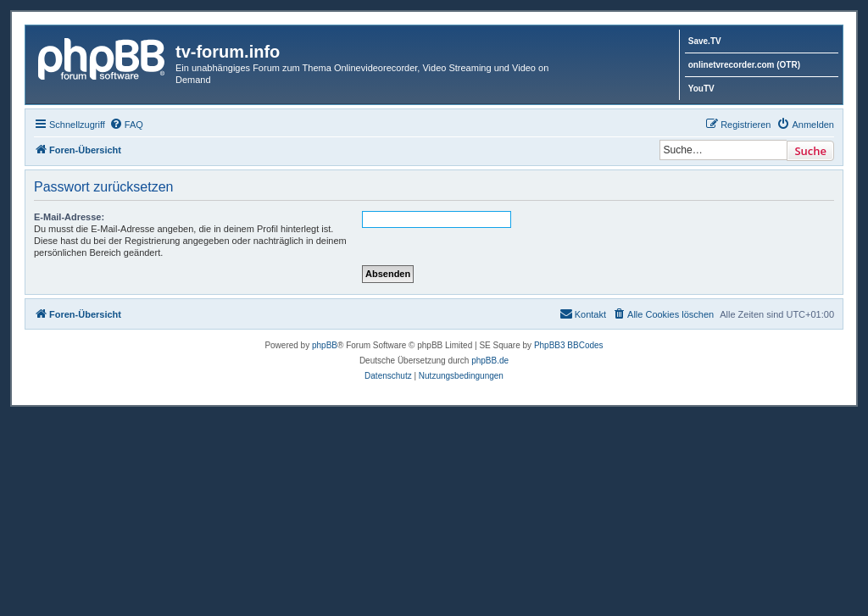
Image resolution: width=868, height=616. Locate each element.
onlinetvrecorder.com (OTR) (744, 65)
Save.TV (705, 41)
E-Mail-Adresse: (69, 217)
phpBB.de (490, 361)
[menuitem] (126, 125)
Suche (810, 151)
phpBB (325, 345)
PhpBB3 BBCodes (569, 345)
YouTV (701, 89)
